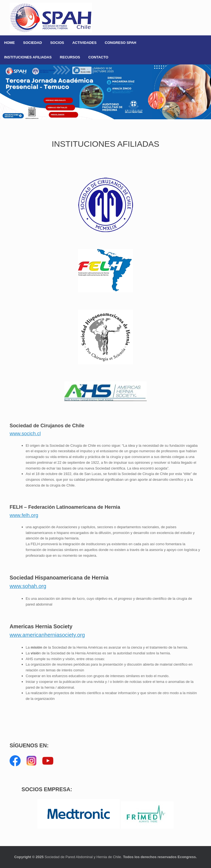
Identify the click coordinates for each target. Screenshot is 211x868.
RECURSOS (70, 57)
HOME (9, 43)
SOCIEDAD (33, 43)
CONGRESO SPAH (120, 43)
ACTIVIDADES (84, 43)
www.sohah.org (28, 586)
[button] (105, 92)
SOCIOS (57, 43)
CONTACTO (98, 57)
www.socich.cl (25, 434)
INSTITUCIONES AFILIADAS (28, 57)
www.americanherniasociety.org (47, 635)
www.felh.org (24, 515)
